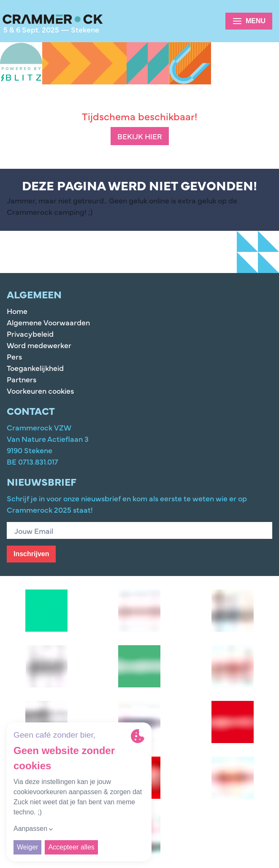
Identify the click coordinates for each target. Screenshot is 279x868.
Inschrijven (31, 554)
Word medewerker (39, 345)
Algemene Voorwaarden (48, 322)
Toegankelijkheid (35, 368)
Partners (22, 379)
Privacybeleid (30, 334)
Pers (14, 356)
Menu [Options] (249, 21)
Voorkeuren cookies (40, 391)
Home (17, 311)
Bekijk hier (140, 136)
